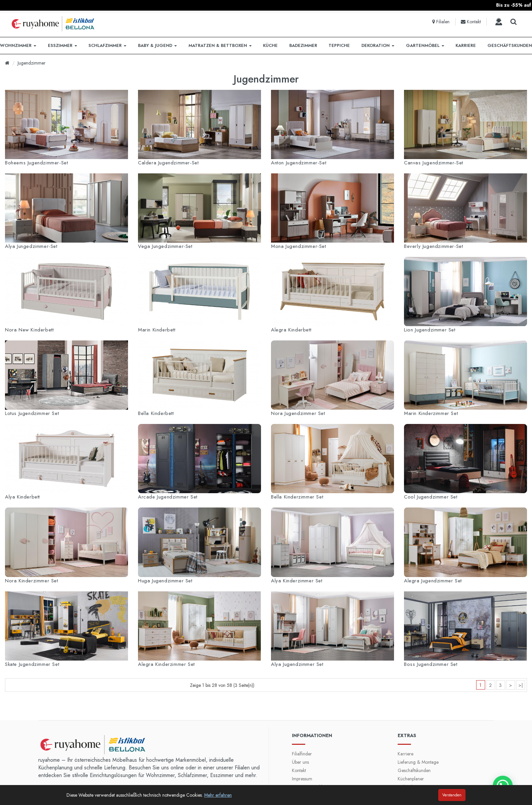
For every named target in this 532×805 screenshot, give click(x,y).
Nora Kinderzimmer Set (32, 581)
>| (521, 685)
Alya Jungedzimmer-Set (31, 246)
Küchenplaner (411, 779)
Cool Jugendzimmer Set (431, 497)
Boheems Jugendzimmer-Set (36, 163)
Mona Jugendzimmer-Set (299, 246)
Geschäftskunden (414, 770)
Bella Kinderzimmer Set (297, 497)
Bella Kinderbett (156, 413)
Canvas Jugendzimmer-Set (434, 163)
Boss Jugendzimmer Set (431, 664)
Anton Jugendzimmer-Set (299, 163)
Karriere (405, 754)
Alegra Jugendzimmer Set (433, 581)
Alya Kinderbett (22, 497)
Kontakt (299, 770)
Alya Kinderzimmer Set (297, 581)
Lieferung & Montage (418, 762)
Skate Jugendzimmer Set (32, 664)
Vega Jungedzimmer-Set (165, 246)
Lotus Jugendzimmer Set (32, 413)
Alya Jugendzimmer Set (297, 664)
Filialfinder (302, 754)
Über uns (300, 762)
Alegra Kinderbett (291, 330)
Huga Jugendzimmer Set (165, 581)
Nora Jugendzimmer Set (298, 413)
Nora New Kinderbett (29, 330)
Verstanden (452, 795)
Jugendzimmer (32, 63)
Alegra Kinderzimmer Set (166, 664)
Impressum (302, 779)
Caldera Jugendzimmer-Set (168, 163)
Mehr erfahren (218, 795)
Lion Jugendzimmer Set (430, 330)
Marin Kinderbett (157, 330)
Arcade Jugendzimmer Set (168, 497)
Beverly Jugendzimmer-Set (433, 246)
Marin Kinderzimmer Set (431, 413)
